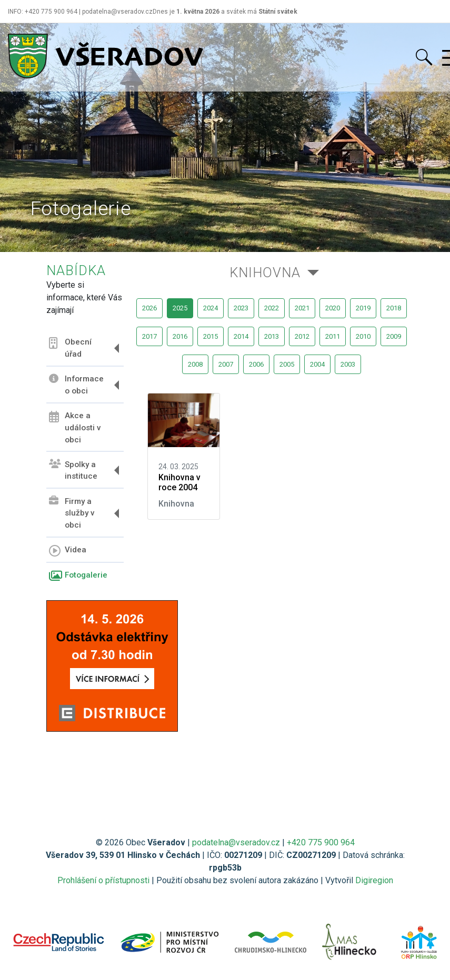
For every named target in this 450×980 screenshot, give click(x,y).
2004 (317, 364)
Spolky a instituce (73, 470)
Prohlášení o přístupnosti (103, 880)
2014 (241, 336)
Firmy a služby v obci (72, 513)
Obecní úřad (70, 348)
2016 (180, 336)
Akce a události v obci (75, 428)
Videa (68, 551)
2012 (302, 336)
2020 (333, 308)
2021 (302, 308)
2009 (394, 336)
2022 (272, 308)
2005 (287, 364)
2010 (363, 336)
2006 (256, 364)
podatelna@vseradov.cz (236, 842)
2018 (394, 308)
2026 (149, 308)
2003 (348, 364)
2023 (241, 308)
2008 (195, 364)
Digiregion (374, 880)
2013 (272, 336)
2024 (211, 308)
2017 (149, 336)
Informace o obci (76, 385)
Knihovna (265, 272)
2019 (363, 308)
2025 (180, 308)
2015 (211, 336)
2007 (226, 364)
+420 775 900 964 (321, 842)
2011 (333, 336)
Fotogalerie (78, 576)
